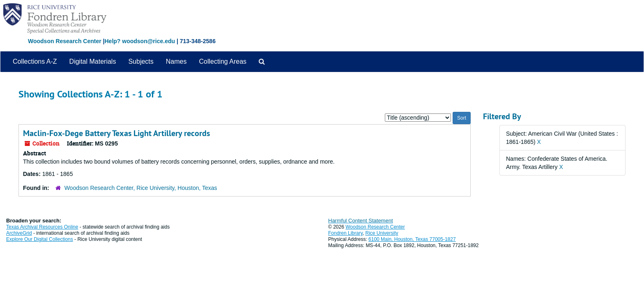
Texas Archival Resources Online (42, 227)
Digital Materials (93, 61)
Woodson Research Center (65, 41)
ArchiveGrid (19, 233)
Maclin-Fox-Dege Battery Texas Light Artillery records (116, 133)
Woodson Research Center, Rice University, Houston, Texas (141, 188)
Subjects (141, 61)
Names (176, 61)
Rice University (382, 233)
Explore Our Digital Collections (40, 239)
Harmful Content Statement (361, 221)
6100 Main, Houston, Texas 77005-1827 (412, 239)
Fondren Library (345, 233)
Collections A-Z (35, 61)
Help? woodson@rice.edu (140, 41)
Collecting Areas (223, 61)
